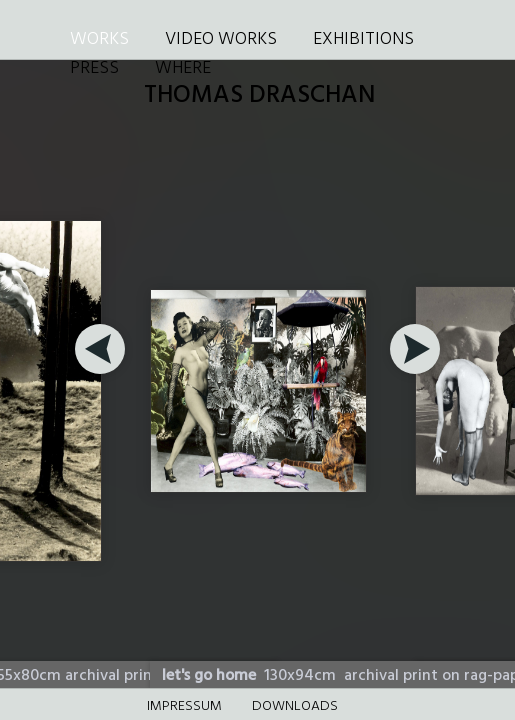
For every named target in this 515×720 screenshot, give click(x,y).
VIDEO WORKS (221, 39)
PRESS (94, 68)
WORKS (99, 39)
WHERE (183, 68)
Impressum (184, 706)
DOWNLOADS (295, 706)
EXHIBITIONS (363, 39)
